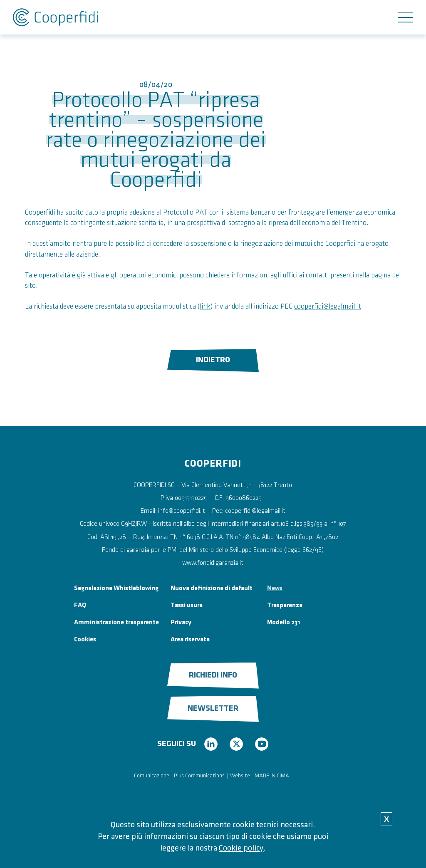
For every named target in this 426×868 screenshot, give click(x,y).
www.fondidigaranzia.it (213, 563)
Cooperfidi (56, 17)
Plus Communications (199, 775)
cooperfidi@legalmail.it (328, 306)
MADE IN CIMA (272, 775)
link (205, 306)
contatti (317, 275)
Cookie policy (241, 848)
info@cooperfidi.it (182, 511)
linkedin (211, 744)
